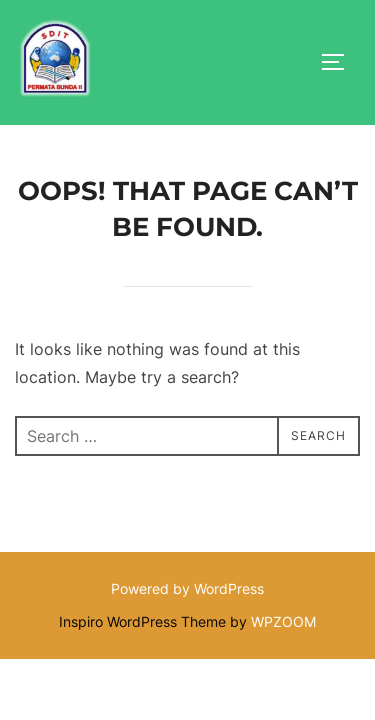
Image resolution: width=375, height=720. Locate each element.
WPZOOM (283, 622)
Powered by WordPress (187, 589)
